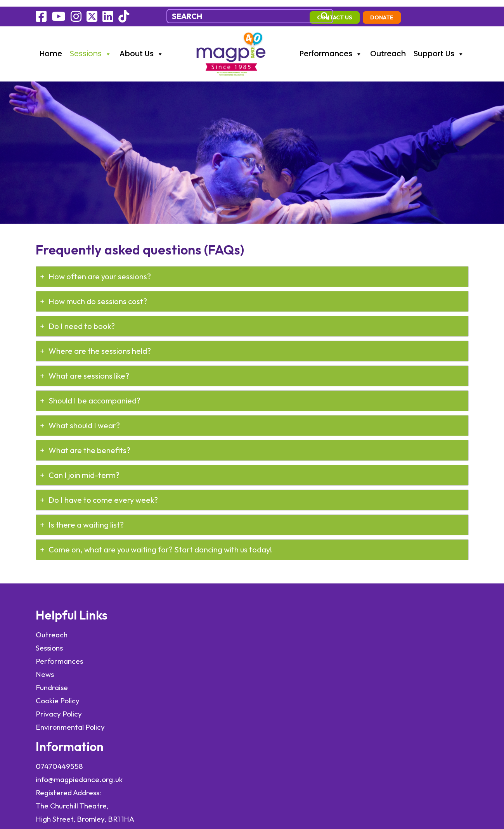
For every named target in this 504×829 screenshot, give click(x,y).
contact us (403, 10)
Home (51, 46)
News (45, 670)
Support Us (439, 47)
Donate (450, 10)
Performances (331, 47)
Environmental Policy (71, 723)
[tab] (252, 270)
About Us (142, 47)
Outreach (388, 46)
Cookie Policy (58, 697)
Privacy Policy (59, 710)
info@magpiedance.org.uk (188, 644)
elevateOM (96, 756)
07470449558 (168, 631)
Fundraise (52, 684)
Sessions (91, 47)
